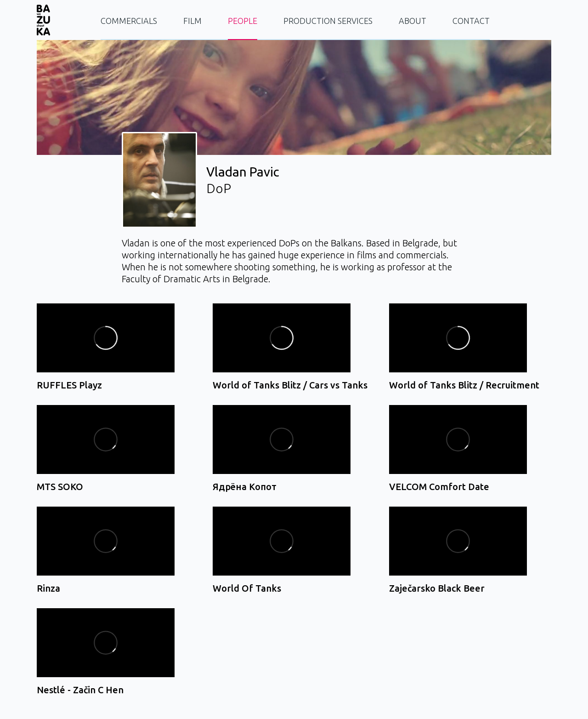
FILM (192, 21)
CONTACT (471, 21)
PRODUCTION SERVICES (328, 21)
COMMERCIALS (129, 21)
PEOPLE (243, 21)
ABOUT (413, 21)
